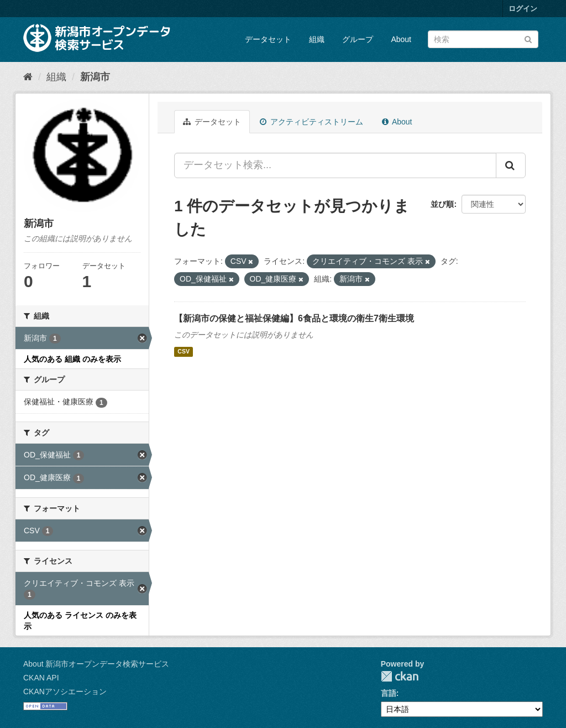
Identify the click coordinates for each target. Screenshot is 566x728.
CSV (184, 352)
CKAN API (41, 678)
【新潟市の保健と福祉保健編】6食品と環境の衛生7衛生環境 (294, 318)
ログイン (523, 9)
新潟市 (95, 77)
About (401, 39)
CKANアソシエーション (65, 691)
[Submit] (528, 38)
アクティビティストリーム (311, 122)
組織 (317, 39)
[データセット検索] (483, 39)
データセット (268, 39)
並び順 (442, 204)
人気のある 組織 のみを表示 (72, 359)
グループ (358, 39)
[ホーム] (28, 77)
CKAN (400, 676)
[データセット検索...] (335, 165)
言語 (389, 693)
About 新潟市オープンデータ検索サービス (96, 664)
